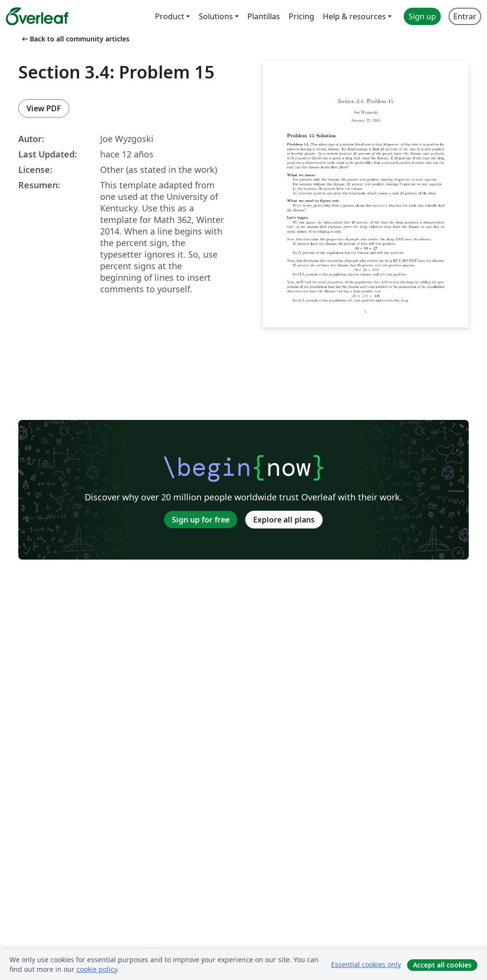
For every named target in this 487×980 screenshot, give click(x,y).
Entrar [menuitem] (465, 16)
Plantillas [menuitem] (264, 16)
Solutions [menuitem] (216, 16)
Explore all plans (284, 520)
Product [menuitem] (170, 16)
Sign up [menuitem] (422, 16)
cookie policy (97, 969)
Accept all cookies (442, 965)
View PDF (44, 108)
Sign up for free (201, 520)
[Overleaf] (37, 16)
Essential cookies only (366, 964)
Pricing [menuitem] (301, 16)
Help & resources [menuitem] (354, 16)
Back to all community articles (75, 39)
